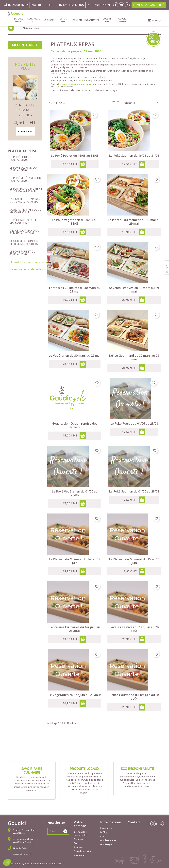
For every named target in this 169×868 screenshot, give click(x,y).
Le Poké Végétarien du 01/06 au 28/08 (75, 493)
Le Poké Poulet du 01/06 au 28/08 (22, 253)
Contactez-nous (70, 5)
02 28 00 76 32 (20, 848)
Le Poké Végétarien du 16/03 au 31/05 (25, 179)
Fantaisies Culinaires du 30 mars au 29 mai (25, 200)
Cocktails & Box (34, 20)
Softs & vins (63, 20)
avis (167, 269)
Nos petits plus (25, 66)
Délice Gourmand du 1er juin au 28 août (134, 697)
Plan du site (106, 828)
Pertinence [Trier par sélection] (141, 103)
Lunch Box (48, 20)
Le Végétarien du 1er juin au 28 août (75, 695)
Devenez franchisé (149, 5)
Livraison (77, 20)
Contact (134, 822)
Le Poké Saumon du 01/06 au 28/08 (134, 491)
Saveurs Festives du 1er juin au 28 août (134, 629)
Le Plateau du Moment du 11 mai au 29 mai (26, 190)
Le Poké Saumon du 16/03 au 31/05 (23, 169)
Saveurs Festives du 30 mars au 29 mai (25, 211)
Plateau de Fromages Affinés (25, 110)
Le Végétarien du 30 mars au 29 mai (23, 221)
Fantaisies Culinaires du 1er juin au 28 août (75, 629)
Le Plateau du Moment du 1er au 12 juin (75, 561)
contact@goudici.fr (22, 854)
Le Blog (104, 832)
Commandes (80, 839)
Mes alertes (80, 855)
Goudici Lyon (107, 20)
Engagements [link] (92, 20)
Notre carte (42, 5)
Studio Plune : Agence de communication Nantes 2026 (34, 864)
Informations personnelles (80, 833)
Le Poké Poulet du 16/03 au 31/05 (22, 158)
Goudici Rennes (122, 20)
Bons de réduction (83, 851)
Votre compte (80, 824)
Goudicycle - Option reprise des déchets (24, 242)
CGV (102, 836)
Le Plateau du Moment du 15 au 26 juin (134, 561)
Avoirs (77, 843)
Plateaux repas (18, 20)
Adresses (79, 847)
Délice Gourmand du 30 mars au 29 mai (24, 232)
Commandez (25, 131)
